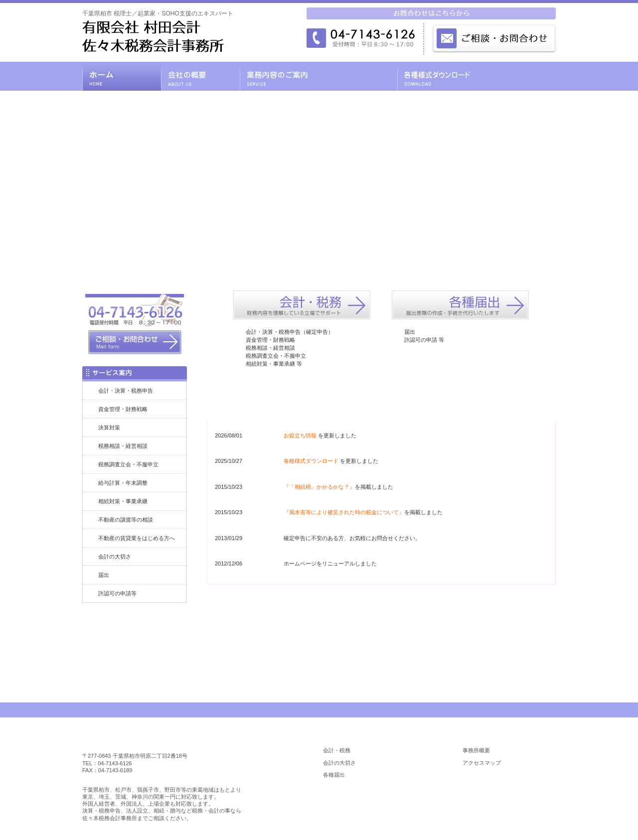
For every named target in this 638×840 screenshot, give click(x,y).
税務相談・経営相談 (123, 446)
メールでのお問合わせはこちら (493, 38)
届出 (104, 575)
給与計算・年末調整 (123, 483)
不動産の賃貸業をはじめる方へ (137, 538)
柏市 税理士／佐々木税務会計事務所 (146, 740)
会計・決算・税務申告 (126, 391)
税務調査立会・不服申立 (128, 464)
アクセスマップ (482, 763)
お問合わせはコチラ (381, 627)
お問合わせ (516, 76)
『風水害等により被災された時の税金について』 (344, 512)
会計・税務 (337, 750)
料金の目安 (358, 76)
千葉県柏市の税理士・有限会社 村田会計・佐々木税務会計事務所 (122, 76)
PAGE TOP (527, 710)
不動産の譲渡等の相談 (126, 520)
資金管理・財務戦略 (123, 409)
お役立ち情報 (300, 435)
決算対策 (109, 427)
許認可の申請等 (117, 593)
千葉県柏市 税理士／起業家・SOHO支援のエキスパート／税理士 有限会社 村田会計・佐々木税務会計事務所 (153, 36)
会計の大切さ (115, 557)
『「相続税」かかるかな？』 (319, 487)
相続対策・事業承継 (123, 501)
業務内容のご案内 (279, 76)
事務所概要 (476, 750)
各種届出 (334, 775)
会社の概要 (200, 76)
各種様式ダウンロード (437, 76)
